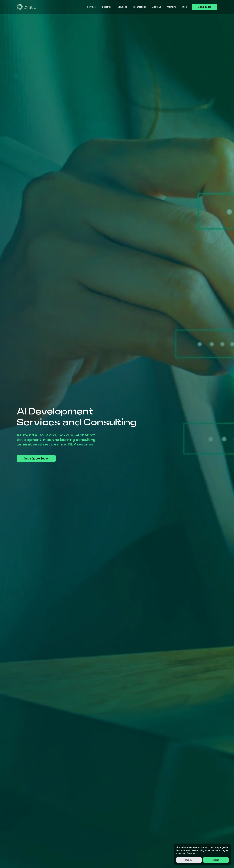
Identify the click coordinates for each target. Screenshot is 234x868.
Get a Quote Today (36, 458)
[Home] (26, 7)
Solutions (122, 7)
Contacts (172, 7)
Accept (216, 860)
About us (157, 7)
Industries (107, 7)
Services (91, 7)
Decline (189, 860)
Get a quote (204, 7)
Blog (185, 7)
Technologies (140, 7)
